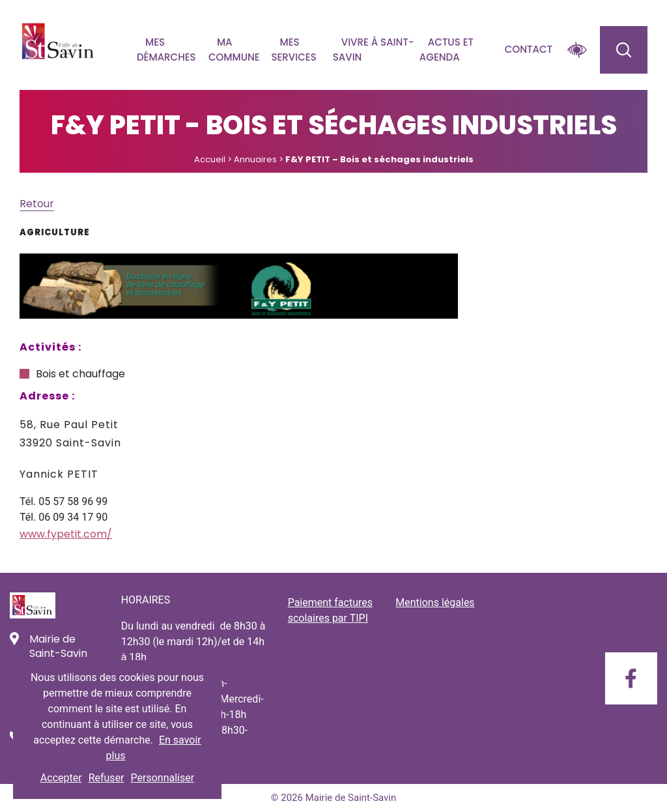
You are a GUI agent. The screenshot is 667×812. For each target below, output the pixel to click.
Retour (37, 204)
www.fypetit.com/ (66, 534)
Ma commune (234, 50)
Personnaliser (163, 778)
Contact (529, 49)
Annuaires (255, 159)
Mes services (293, 50)
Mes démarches (166, 50)
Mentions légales (435, 602)
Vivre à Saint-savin (374, 50)
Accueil (210, 159)
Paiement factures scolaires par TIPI (330, 610)
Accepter (61, 778)
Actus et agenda (447, 50)
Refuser (106, 778)
